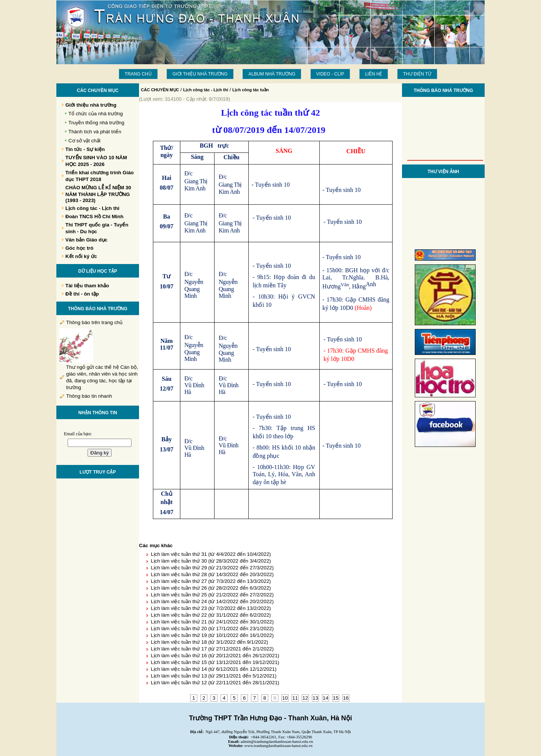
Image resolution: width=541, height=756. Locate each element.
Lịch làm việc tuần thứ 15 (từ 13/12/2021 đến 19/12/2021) (215, 662)
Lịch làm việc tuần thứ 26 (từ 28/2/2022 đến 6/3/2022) (211, 588)
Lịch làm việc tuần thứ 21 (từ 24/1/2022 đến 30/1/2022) (212, 622)
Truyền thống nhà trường (96, 123)
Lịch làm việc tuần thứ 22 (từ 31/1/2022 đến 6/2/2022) (211, 615)
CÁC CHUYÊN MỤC (160, 90)
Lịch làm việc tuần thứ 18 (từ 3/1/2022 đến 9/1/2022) (209, 642)
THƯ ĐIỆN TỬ (417, 74)
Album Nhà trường (272, 74)
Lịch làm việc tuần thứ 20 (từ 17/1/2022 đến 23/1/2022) (212, 628)
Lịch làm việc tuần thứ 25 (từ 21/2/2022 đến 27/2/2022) (212, 595)
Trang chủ (138, 74)
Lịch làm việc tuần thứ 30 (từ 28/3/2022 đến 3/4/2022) (211, 561)
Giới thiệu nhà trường (200, 74)
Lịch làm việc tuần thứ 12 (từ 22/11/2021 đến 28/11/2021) (215, 683)
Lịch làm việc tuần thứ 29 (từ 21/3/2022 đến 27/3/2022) (212, 568)
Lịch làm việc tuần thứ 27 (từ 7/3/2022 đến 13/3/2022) (211, 581)
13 (315, 698)
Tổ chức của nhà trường (96, 114)
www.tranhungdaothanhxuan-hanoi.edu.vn (279, 746)
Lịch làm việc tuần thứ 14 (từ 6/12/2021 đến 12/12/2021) (213, 669)
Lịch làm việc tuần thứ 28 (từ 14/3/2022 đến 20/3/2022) (212, 574)
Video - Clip (330, 74)
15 (336, 698)
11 (295, 698)
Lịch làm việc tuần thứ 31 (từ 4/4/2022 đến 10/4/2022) (211, 554)
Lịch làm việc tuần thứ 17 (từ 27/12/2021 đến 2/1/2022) (212, 649)
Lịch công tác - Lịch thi (206, 90)
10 (285, 698)
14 (326, 698)
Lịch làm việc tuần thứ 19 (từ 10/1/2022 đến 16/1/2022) (212, 635)
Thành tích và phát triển (95, 132)
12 (305, 698)
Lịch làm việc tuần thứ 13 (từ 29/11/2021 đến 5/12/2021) (213, 676)
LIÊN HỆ (374, 74)
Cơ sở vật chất (85, 141)
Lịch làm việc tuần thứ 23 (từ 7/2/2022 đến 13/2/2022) (211, 608)
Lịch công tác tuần (250, 90)
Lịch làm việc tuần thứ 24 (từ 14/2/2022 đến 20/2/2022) (212, 601)
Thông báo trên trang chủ (94, 322)
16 (346, 698)
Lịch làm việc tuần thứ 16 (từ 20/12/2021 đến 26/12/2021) (215, 656)
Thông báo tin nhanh (89, 396)
